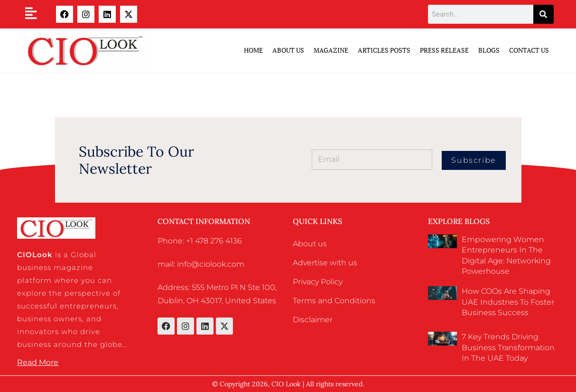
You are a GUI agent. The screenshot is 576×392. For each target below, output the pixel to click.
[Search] (543, 14)
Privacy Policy (318, 282)
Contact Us (529, 50)
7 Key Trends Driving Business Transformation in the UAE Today (508, 347)
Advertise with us (325, 263)
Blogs (489, 50)
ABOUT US (288, 50)
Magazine (331, 50)
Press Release (444, 50)
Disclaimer (313, 320)
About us (310, 244)
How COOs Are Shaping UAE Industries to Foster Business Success (508, 302)
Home (253, 50)
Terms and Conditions (334, 301)
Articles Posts (384, 50)
